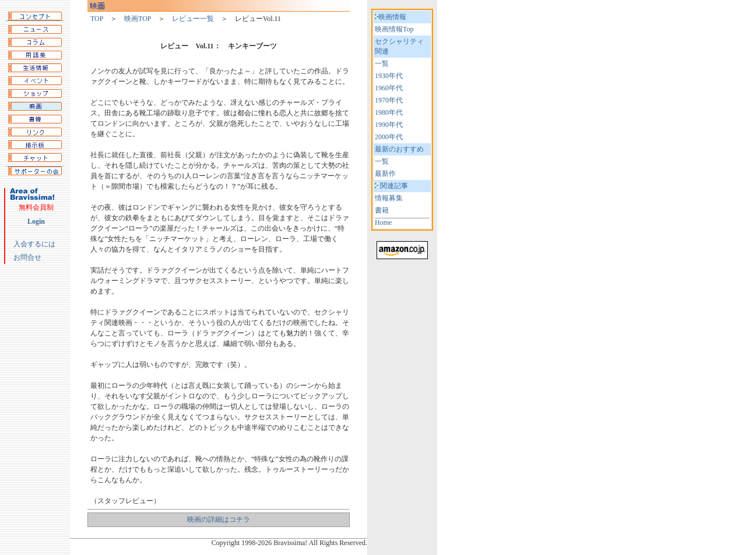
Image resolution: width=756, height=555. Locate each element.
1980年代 (389, 112)
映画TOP (138, 19)
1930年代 (389, 76)
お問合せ (27, 257)
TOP (97, 19)
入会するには (34, 244)
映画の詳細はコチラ (219, 519)
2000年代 (389, 137)
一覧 (382, 63)
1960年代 (389, 88)
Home (383, 222)
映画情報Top (394, 29)
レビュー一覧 (193, 19)
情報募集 (389, 198)
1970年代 (389, 100)
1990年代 (389, 125)
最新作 (385, 174)
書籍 (382, 210)
